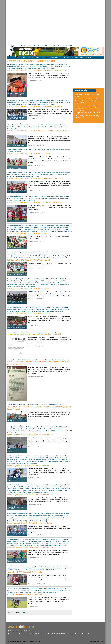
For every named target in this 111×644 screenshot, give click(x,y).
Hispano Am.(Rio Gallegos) (20, 460)
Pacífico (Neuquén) (46, 427)
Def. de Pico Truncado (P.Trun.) (15, 311)
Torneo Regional (36, 57)
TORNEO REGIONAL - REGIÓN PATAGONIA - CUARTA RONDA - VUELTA (36, 70)
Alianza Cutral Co (42, 231)
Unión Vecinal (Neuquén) (14, 125)
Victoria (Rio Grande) (13, 427)
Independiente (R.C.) (43, 460)
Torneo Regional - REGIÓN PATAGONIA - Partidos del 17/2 (30, 466)
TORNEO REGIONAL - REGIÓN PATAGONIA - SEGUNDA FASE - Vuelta (35, 179)
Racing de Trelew (67, 231)
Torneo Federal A (25, 57)
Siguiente (23, 612)
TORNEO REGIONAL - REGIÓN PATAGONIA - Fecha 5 (29, 233)
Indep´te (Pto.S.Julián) (49, 125)
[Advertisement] (22, 22)
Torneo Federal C (50, 64)
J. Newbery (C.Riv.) (34, 66)
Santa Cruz (33, 64)
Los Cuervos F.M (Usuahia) (55, 231)
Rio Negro (26, 64)
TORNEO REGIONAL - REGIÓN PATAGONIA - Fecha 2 (29, 260)
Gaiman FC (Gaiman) (56, 309)
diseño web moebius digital (96, 642)
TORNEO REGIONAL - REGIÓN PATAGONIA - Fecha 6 (29, 154)
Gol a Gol (25, 631)
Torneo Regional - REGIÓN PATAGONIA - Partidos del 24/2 (30, 435)
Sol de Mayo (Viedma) (36, 566)
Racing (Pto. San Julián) (23, 254)
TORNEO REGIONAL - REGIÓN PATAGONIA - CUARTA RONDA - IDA (34, 106)
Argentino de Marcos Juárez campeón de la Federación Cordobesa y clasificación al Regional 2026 (88, 101)
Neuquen (21, 64)
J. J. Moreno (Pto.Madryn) (35, 227)
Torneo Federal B (24, 634)
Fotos (65, 45)
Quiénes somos (37, 45)
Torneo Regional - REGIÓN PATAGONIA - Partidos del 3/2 (29, 523)
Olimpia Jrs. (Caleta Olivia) (59, 427)
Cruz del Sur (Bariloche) (35, 127)
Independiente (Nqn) (61, 125)
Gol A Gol (46, 45)
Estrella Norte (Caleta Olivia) (25, 431)
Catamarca (10, 360)
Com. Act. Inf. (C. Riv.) (48, 127)
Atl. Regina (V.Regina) (31, 68)
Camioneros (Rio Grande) (61, 127)
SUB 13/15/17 (28, 45)
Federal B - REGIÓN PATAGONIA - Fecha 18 (24, 572)
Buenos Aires (10, 64)
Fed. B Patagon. (11, 566)
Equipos (71, 45)
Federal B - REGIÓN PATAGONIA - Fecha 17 (24, 594)
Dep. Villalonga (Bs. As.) (55, 66)
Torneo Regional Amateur (63, 123)
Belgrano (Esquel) (19, 231)
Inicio (21, 45)
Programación (54, 45)
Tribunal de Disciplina (78, 57)
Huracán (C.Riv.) (11, 176)
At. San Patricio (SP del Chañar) (46, 68)
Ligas (61, 45)
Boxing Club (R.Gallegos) (18, 68)
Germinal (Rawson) (62, 175)
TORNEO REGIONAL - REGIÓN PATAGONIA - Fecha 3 (29, 313)
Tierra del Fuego (40, 64)
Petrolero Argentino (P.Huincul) (38, 281)
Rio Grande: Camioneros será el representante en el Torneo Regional (34, 334)
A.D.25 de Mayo (51, 570)
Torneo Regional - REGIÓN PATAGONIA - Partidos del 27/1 (30, 547)
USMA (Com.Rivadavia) (25, 427)
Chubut (16, 64)
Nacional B (45, 57)
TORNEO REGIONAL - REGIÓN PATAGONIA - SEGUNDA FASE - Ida (34, 202)
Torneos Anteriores (65, 57)
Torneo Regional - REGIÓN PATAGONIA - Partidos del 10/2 (30, 495)
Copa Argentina (54, 57)
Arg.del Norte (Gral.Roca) (31, 231)
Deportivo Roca (44, 66)
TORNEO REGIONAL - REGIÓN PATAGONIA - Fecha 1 (29, 289)
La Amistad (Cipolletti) (23, 66)
